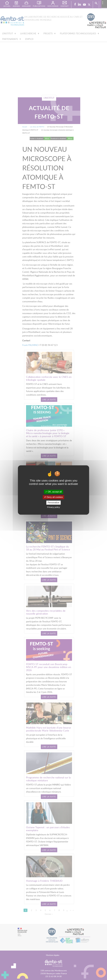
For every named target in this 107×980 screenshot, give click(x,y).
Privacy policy (53, 507)
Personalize (53, 503)
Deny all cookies (53, 497)
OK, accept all (53, 492)
